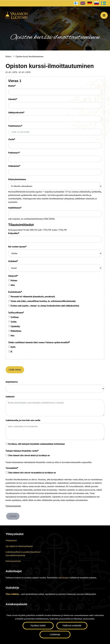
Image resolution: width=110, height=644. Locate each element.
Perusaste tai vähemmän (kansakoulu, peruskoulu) (32, 297)
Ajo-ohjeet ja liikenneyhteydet (19, 546)
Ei (10, 352)
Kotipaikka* (14, 233)
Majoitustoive (12, 382)
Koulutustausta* (15, 292)
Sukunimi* (13, 99)
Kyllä (12, 347)
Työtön (12, 322)
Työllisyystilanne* (16, 313)
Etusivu (9, 56)
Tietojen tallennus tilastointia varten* (22, 451)
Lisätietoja (55, 634)
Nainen (13, 280)
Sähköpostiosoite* (16, 113)
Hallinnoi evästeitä (72, 626)
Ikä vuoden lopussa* (17, 247)
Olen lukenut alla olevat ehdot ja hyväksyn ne (28, 455)
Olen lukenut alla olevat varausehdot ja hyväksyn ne (31, 473)
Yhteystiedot (11, 540)
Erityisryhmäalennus (17, 179)
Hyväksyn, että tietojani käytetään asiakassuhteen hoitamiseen (35, 444)
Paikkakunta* (14, 166)
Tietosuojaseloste (13, 506)
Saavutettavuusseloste (15, 555)
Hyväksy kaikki (38, 626)
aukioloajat (64, 578)
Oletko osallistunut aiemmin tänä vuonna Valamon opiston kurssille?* (39, 342)
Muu (11, 336)
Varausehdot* (12, 468)
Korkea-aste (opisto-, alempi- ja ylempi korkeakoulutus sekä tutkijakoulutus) (44, 306)
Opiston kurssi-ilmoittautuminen (30, 56)
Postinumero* (14, 153)
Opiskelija (14, 326)
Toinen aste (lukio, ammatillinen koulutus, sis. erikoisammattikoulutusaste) (42, 301)
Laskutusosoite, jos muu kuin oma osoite (23, 420)
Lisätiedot (10, 397)
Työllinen (13, 317)
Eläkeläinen (15, 331)
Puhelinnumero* (15, 126)
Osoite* (12, 139)
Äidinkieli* (13, 261)
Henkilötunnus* (15, 208)
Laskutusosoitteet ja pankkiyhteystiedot (23, 552)
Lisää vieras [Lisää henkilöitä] (15, 370)
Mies (11, 285)
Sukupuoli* (13, 276)
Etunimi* (12, 86)
